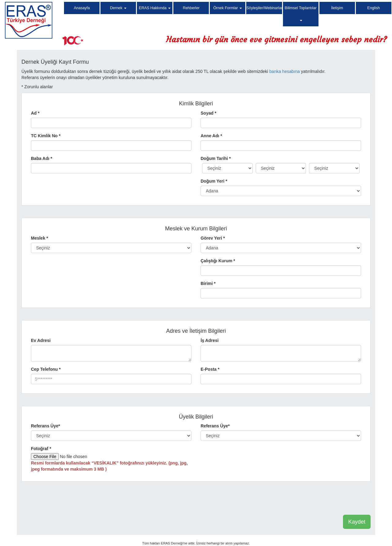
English (373, 8)
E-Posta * (210, 369)
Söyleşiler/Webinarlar (264, 8)
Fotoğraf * (41, 449)
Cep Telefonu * (46, 369)
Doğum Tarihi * (216, 158)
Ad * (35, 113)
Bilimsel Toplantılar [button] (301, 13)
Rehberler (191, 8)
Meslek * (40, 238)
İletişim (337, 8)
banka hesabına (285, 71)
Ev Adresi (41, 340)
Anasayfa (82, 8)
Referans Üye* (45, 426)
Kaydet (357, 522)
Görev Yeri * (213, 238)
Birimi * (208, 283)
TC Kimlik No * (46, 136)
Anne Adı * (211, 136)
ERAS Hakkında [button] (155, 8)
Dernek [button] (118, 8)
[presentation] (324, 500)
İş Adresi (210, 340)
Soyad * (208, 113)
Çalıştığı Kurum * (218, 261)
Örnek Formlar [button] (228, 8)
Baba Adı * (42, 158)
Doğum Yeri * (214, 181)
